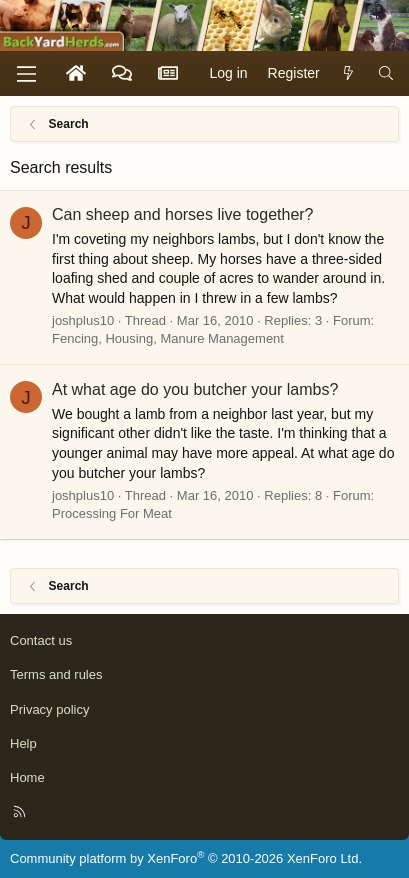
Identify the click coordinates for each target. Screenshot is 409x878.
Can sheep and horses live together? (183, 214)
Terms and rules (56, 674)
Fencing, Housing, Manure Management (168, 338)
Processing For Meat (112, 513)
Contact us (41, 640)
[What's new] (349, 74)
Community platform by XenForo (186, 858)
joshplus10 (83, 320)
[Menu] (26, 74)
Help (23, 743)
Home (27, 777)
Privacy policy (49, 709)
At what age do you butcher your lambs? (195, 389)
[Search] (386, 74)
